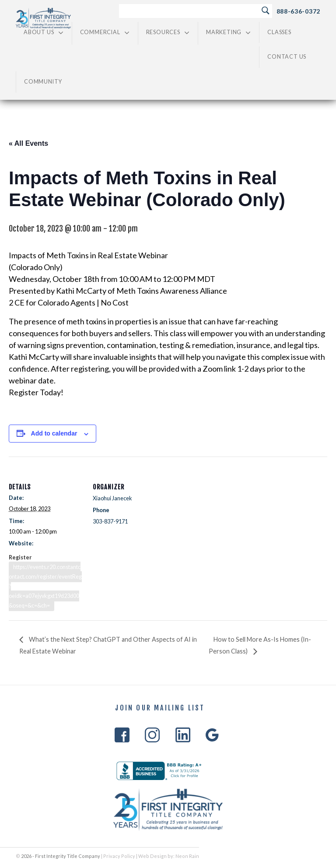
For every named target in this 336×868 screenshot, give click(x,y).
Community (43, 82)
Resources (168, 33)
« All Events (28, 143)
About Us (44, 33)
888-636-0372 (298, 11)
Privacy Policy (119, 856)
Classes (279, 32)
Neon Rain (187, 856)
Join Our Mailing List (160, 708)
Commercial (105, 33)
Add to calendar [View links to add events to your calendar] (54, 433)
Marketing (229, 33)
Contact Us (287, 57)
